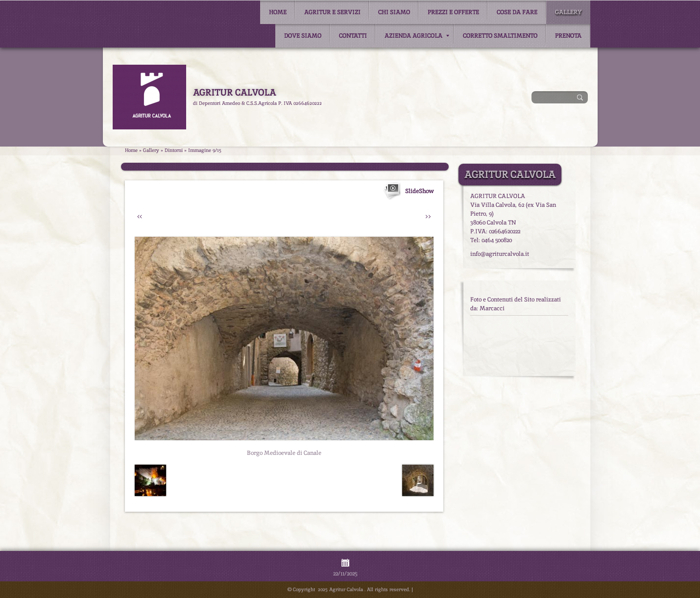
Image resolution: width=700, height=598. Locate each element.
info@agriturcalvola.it (500, 254)
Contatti (353, 36)
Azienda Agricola (417, 36)
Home (278, 12)
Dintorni (174, 150)
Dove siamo (303, 36)
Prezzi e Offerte (453, 12)
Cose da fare (517, 12)
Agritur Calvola (234, 92)
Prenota (568, 36)
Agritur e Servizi (332, 12)
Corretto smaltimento (500, 36)
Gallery (568, 12)
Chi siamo (394, 12)
